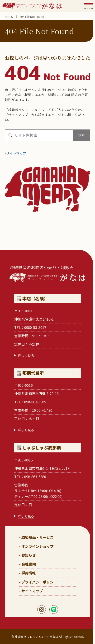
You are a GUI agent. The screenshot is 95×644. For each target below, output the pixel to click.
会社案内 (28, 564)
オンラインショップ (37, 546)
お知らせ (28, 555)
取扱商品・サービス (37, 537)
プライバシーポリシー (39, 582)
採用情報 (28, 573)
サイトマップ (16, 153)
